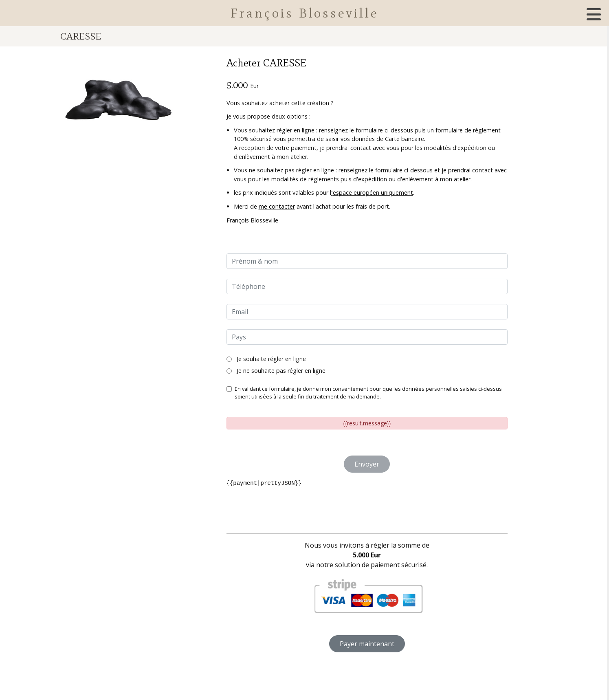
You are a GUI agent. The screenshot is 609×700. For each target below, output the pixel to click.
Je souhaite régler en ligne (266, 359)
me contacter (277, 206)
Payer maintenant (367, 644)
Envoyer (367, 464)
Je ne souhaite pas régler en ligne (276, 371)
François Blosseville (305, 13)
